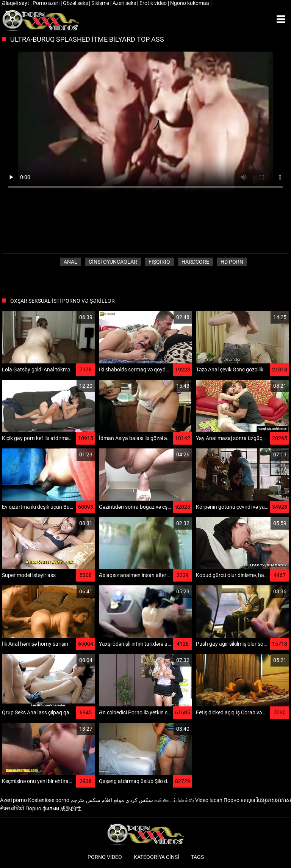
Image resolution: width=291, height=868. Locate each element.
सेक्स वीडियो (12, 808)
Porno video (105, 857)
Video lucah (209, 800)
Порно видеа (239, 800)
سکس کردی (139, 800)
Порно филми (42, 808)
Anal (70, 262)
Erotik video (154, 3)
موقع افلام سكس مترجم (97, 800)
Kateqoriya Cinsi (156, 857)
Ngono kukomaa (190, 3)
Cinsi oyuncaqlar (113, 262)
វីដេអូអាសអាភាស (274, 800)
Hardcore (195, 262)
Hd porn (232, 262)
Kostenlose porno (49, 800)
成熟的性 (71, 808)
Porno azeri (47, 3)
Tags (197, 857)
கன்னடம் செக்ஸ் (174, 800)
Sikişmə (101, 3)
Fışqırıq (159, 262)
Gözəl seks (76, 3)
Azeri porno (13, 800)
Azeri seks (125, 3)
